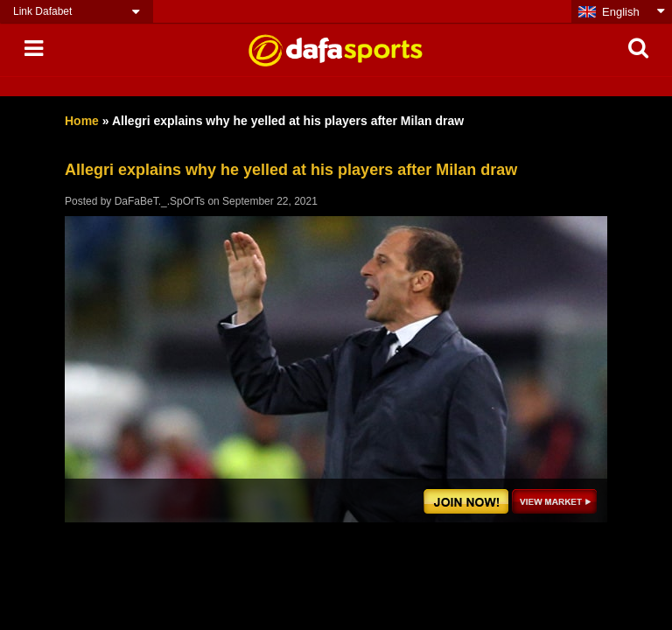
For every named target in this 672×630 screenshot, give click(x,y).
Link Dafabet (42, 11)
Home (82, 121)
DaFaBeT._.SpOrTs (160, 201)
